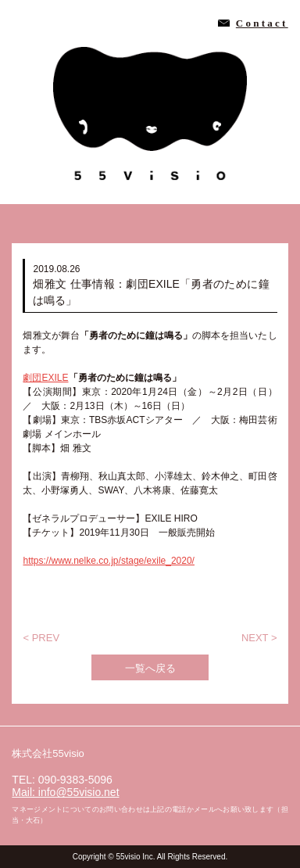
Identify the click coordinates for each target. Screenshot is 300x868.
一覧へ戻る (150, 668)
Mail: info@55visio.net (65, 792)
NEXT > (259, 638)
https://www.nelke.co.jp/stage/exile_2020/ (108, 561)
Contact (262, 23)
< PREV (41, 638)
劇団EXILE (45, 378)
